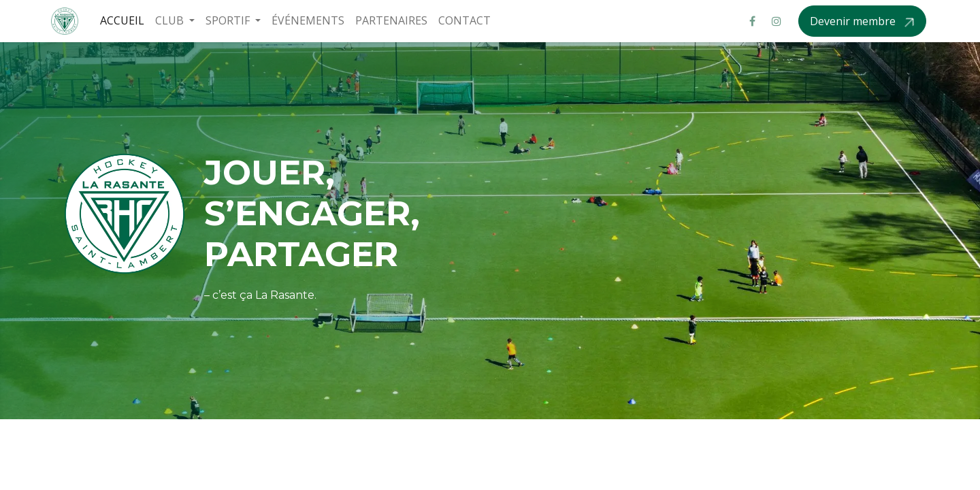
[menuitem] (122, 21)
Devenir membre (854, 21)
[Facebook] (752, 21)
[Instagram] (777, 21)
